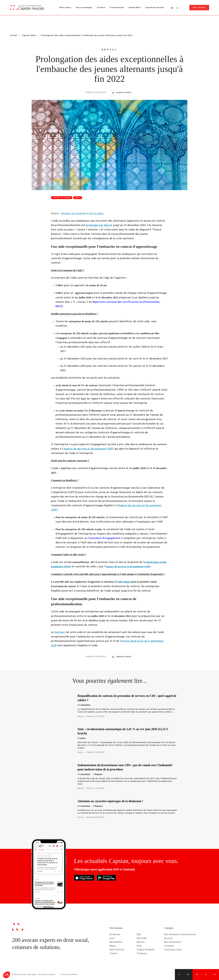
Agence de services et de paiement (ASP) (89, 449)
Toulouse (142, 954)
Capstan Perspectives (155, 8)
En (188, 975)
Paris (139, 946)
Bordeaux (115, 935)
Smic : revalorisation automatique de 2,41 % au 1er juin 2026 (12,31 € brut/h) (123, 731)
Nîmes (113, 946)
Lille (139, 935)
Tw (215, 975)
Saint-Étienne (117, 950)
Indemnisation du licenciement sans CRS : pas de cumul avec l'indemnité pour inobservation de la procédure (125, 767)
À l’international (117, 8)
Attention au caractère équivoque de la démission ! (110, 801)
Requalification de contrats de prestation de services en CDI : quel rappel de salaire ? (127, 698)
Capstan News (135, 8)
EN (177, 8)
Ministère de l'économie (74, 213)
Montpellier (116, 942)
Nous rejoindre (199, 8)
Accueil (13, 35)
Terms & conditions (69, 975)
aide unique (124, 582)
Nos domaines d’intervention (180, 935)
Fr (179, 975)
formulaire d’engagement (104, 538)
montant (60, 632)
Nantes (141, 942)
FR (172, 8)
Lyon (112, 938)
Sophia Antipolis (146, 950)
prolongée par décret (99, 225)
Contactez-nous (173, 950)
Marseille (142, 938)
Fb (197, 975)
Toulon (113, 954)
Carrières (169, 946)
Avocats (168, 938)
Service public (96, 213)
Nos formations (173, 942)
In (206, 975)
